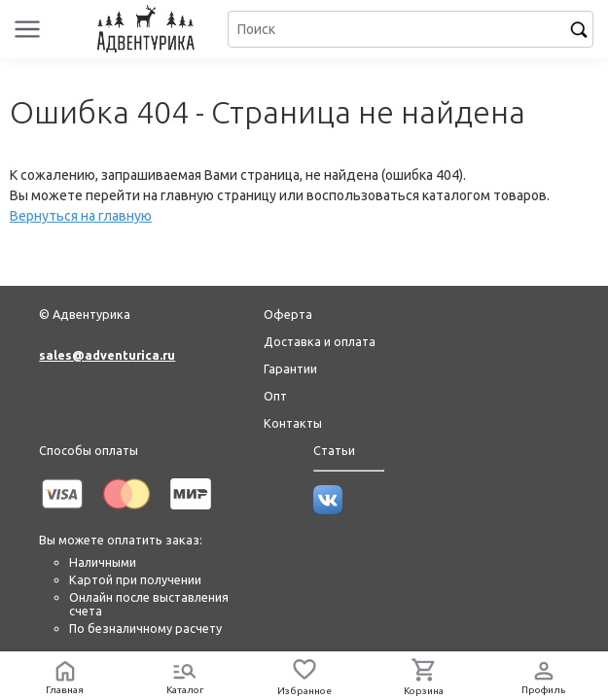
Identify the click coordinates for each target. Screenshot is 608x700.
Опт (275, 396)
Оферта (288, 314)
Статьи (334, 450)
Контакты (293, 423)
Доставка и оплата (320, 341)
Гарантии (290, 368)
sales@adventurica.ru (107, 355)
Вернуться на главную (81, 216)
